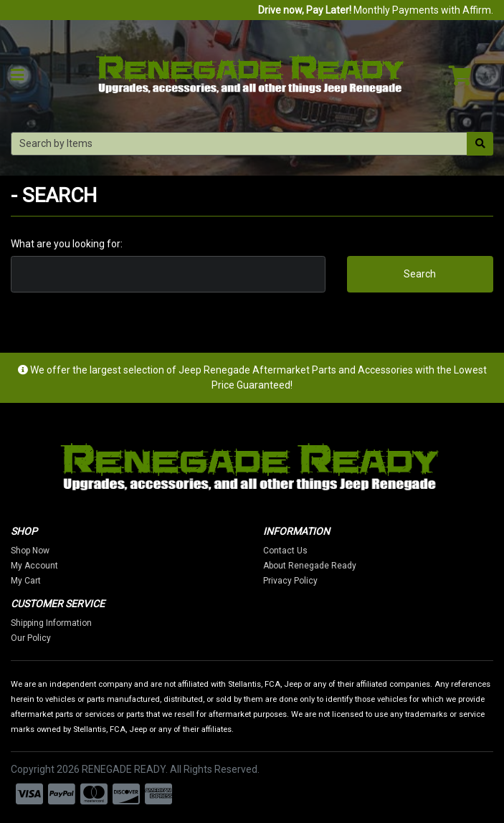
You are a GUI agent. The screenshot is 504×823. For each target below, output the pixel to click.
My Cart (26, 581)
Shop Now (30, 551)
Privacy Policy (290, 581)
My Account (34, 566)
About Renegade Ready (310, 566)
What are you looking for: (67, 244)
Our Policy (31, 638)
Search (420, 274)
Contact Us (285, 551)
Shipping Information (51, 623)
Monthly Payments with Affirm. (376, 10)
